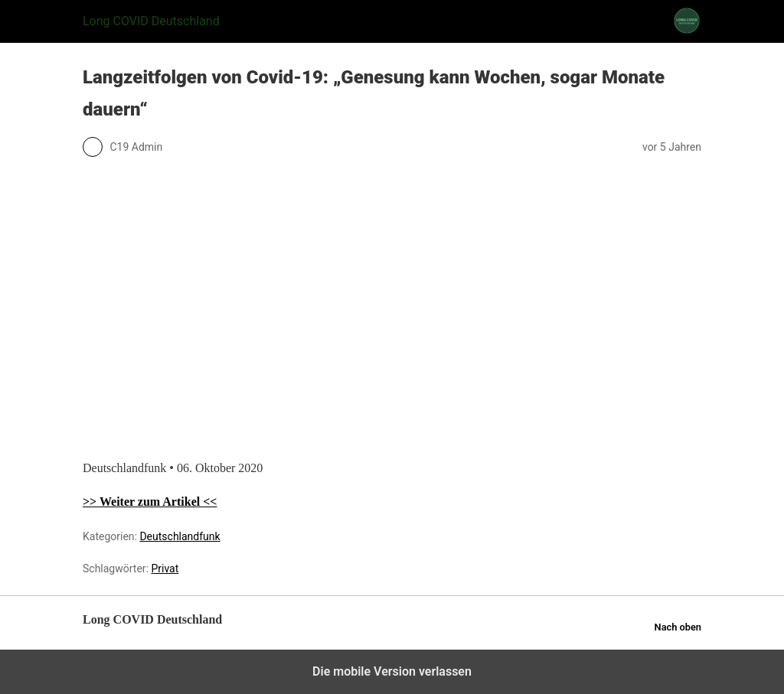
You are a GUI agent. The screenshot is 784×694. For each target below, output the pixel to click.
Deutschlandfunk (180, 536)
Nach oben (678, 627)
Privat (165, 569)
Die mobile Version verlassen (392, 671)
